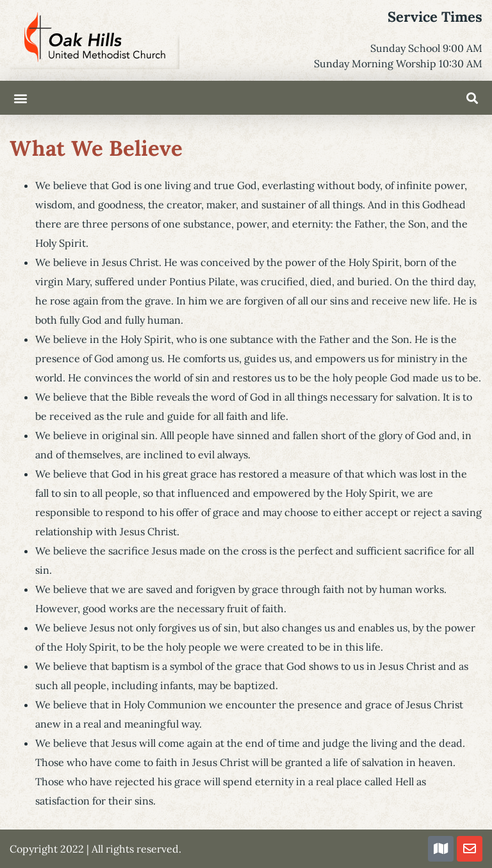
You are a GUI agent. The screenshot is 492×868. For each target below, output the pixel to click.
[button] (20, 98)
